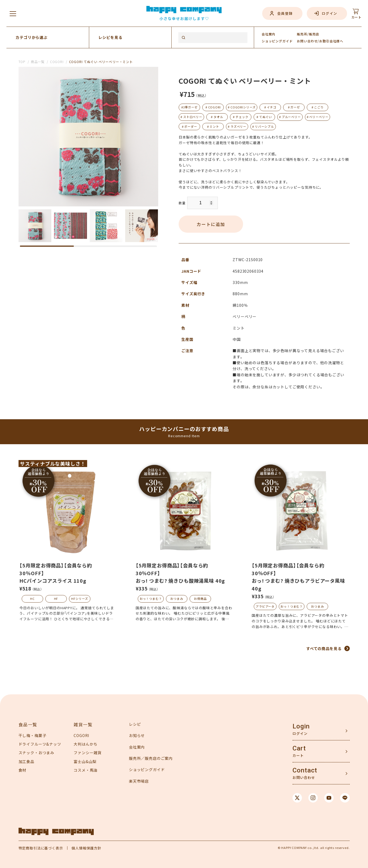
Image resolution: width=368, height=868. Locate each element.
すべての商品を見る (324, 648)
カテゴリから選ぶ (32, 37)
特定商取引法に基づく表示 (41, 848)
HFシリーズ (80, 599)
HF (56, 599)
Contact (305, 770)
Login (301, 726)
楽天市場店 (139, 781)
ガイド (277, 41)
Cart (299, 748)
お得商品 (200, 599)
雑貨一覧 (83, 724)
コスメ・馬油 (86, 770)
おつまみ (177, 599)
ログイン (329, 13)
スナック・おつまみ (37, 753)
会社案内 (268, 34)
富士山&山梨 (85, 761)
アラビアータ (265, 606)
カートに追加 (211, 224)
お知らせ (137, 735)
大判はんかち (86, 744)
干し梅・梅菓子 (33, 735)
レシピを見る (110, 37)
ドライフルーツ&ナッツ (40, 744)
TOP (22, 62)
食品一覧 (28, 724)
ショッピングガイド (147, 769)
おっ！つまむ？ (151, 599)
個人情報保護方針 (86, 848)
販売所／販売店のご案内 (151, 758)
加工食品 (26, 761)
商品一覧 (38, 62)
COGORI (57, 62)
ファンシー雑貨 (88, 753)
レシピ (135, 724)
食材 (23, 770)
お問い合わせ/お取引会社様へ (320, 41)
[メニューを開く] (13, 13)
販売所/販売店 (308, 34)
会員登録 (285, 13)
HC (32, 599)
